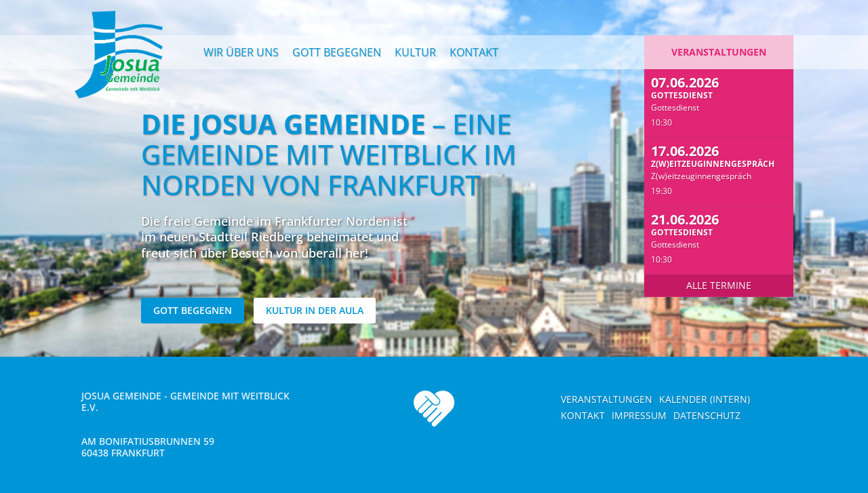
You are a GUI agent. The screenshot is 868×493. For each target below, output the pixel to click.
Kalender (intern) (705, 399)
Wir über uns (241, 52)
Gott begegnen (337, 52)
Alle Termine (719, 285)
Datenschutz (707, 415)
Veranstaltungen (719, 52)
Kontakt (474, 52)
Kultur (415, 52)
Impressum (639, 415)
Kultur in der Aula (315, 310)
